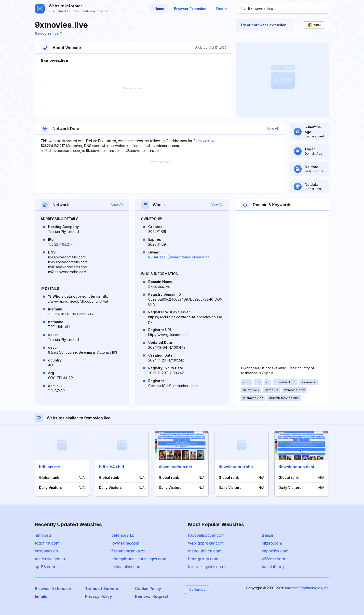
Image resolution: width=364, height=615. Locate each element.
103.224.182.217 (60, 244)
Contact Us (197, 590)
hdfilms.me (50, 467)
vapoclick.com (275, 551)
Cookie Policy (148, 588)
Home (159, 9)
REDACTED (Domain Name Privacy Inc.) (180, 257)
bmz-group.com (203, 559)
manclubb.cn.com (205, 551)
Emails (222, 9)
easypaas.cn (46, 551)
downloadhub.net (176, 467)
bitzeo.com (272, 543)
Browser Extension (190, 9)
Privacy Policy (98, 596)
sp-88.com (45, 567)
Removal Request (152, 596)
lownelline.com (125, 543)
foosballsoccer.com (206, 535)
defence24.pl (123, 535)
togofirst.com (47, 543)
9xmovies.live (49, 33)
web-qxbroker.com (206, 543)
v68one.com (273, 559)
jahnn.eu (43, 535)
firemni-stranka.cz (128, 551)
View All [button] (273, 129)
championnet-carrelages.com (139, 559)
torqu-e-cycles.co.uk (207, 567)
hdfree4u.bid (111, 467)
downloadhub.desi (296, 467)
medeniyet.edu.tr (50, 559)
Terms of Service (101, 588)
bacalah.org (273, 567)
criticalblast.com (126, 567)
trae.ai (267, 535)
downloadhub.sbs (236, 467)
